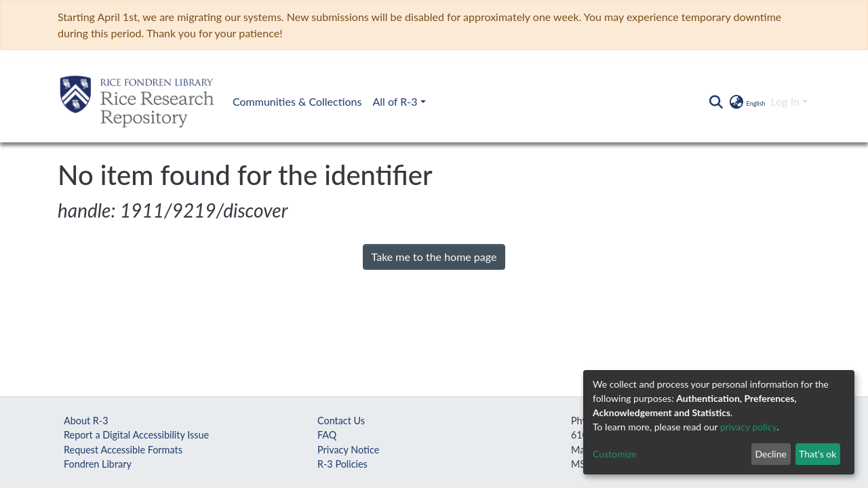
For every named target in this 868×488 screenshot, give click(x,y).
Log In (785, 101)
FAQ (327, 435)
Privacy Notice (348, 450)
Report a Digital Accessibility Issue (136, 435)
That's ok (817, 454)
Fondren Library (98, 464)
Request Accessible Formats (123, 450)
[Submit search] (716, 102)
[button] (746, 102)
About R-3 (86, 421)
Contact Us (341, 421)
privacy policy (748, 427)
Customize (615, 454)
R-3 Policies (342, 464)
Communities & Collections (297, 101)
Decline (771, 454)
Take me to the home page (434, 257)
